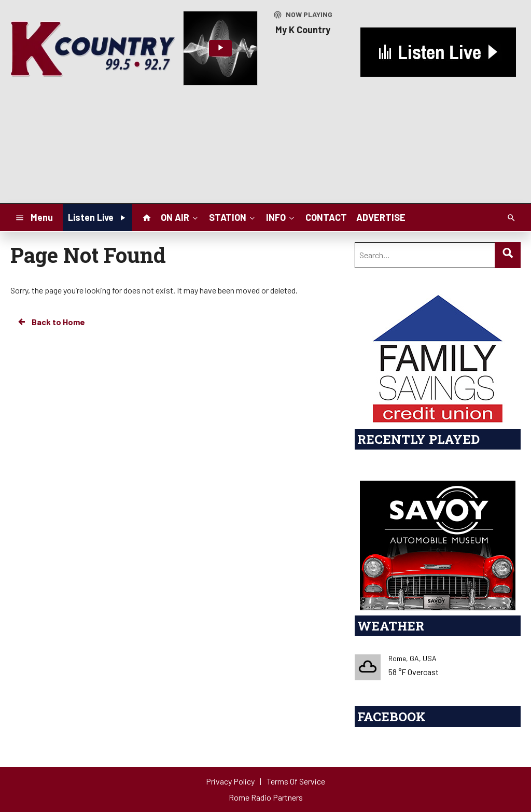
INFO (281, 217)
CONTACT (326, 217)
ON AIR (180, 217)
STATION (233, 217)
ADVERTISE (381, 217)
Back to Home (51, 322)
